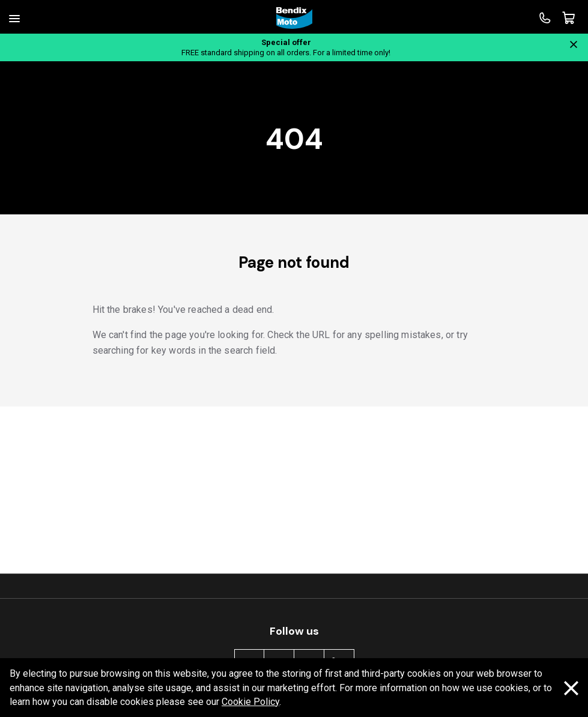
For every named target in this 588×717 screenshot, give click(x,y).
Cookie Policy (250, 702)
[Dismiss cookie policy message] (571, 688)
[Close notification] (574, 44)
